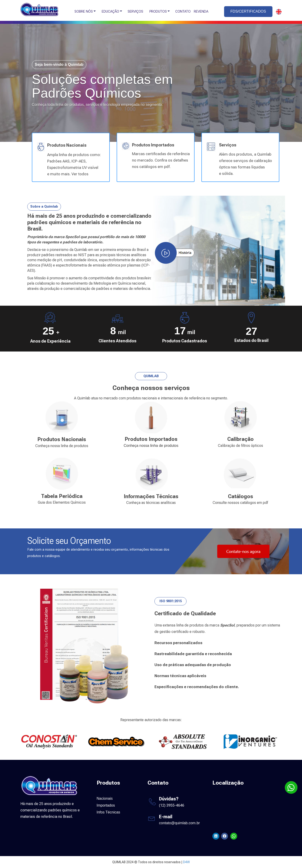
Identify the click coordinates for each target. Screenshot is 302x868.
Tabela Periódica (62, 496)
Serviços (228, 145)
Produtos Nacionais (67, 145)
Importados (106, 805)
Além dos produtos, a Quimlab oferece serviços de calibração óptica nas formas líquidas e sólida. (246, 164)
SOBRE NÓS (84, 11)
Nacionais (105, 798)
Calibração (240, 439)
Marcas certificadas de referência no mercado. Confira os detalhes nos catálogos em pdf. (161, 160)
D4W (186, 862)
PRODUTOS (158, 11)
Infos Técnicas (108, 812)
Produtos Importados (153, 145)
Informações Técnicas (151, 496)
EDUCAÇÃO (110, 11)
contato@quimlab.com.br (179, 823)
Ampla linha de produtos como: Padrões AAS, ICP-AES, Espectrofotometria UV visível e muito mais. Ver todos (74, 164)
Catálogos (240, 496)
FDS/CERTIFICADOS (248, 11)
